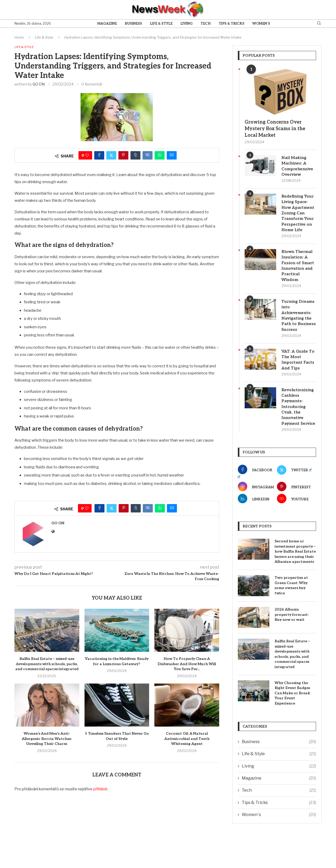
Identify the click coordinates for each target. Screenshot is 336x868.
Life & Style (161, 24)
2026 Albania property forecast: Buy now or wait (292, 636)
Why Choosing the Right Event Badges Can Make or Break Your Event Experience (292, 714)
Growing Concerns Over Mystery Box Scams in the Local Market (275, 129)
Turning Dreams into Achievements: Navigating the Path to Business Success (299, 324)
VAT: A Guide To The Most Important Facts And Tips (298, 372)
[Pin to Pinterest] (123, 156)
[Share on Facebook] (99, 156)
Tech (206, 24)
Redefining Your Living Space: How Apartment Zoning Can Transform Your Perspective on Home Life (299, 215)
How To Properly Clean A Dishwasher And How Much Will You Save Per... (187, 664)
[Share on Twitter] (111, 156)
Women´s (261, 24)
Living (187, 24)
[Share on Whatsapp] (160, 156)
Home (19, 37)
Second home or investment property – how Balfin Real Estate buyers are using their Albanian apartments (295, 572)
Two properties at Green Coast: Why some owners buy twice (291, 606)
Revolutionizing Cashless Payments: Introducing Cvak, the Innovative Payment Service (298, 424)
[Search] (319, 23)
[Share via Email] (172, 156)
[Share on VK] (148, 156)
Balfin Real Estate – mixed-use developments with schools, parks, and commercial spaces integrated (47, 664)
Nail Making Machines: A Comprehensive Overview (298, 167)
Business (133, 24)
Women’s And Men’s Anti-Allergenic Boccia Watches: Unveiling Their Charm (47, 739)
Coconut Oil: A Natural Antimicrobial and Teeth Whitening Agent (187, 739)
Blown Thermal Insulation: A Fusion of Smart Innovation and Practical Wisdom (298, 269)
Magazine (107, 24)
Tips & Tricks (232, 24)
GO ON (39, 85)
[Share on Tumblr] (135, 156)
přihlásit (100, 790)
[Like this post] (87, 156)
